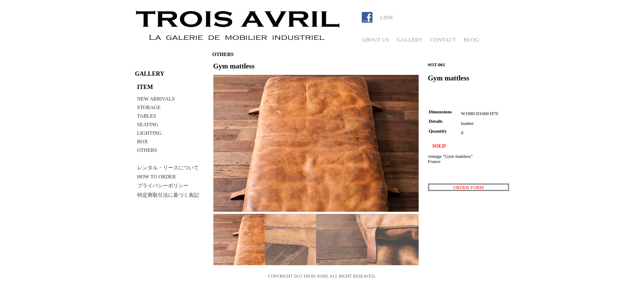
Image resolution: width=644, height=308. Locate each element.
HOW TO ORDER (157, 177)
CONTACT (443, 40)
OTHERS (147, 150)
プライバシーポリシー (163, 186)
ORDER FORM (468, 187)
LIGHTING (149, 133)
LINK (387, 17)
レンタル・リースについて (168, 168)
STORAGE (149, 107)
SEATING (148, 124)
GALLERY (410, 40)
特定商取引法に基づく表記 (168, 195)
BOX (143, 142)
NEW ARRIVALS (156, 99)
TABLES (147, 116)
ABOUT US (375, 40)
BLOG (471, 40)
